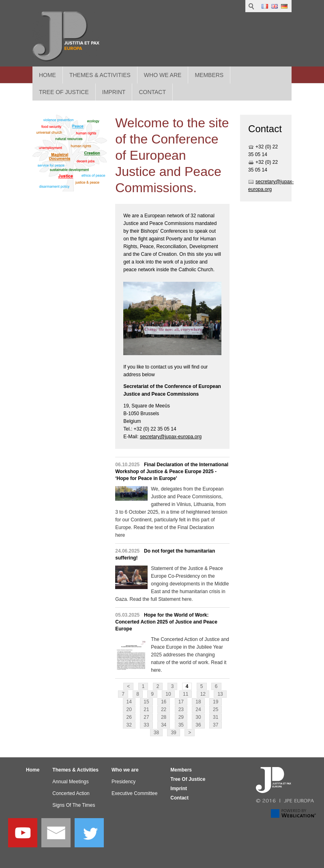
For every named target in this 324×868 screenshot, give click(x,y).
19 (216, 702)
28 (164, 717)
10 (168, 694)
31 (216, 717)
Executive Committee (134, 793)
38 (156, 733)
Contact (179, 798)
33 (146, 725)
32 (129, 725)
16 (164, 702)
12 (203, 694)
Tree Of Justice (188, 779)
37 (216, 725)
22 (164, 709)
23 (181, 709)
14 (129, 702)
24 (198, 709)
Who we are (163, 75)
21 (146, 709)
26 (129, 717)
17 (181, 702)
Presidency (123, 782)
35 (181, 725)
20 (129, 709)
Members (209, 75)
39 (173, 733)
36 (198, 725)
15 (146, 702)
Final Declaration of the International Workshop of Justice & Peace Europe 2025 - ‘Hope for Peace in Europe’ (172, 472)
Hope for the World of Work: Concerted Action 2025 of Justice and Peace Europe (166, 622)
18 (198, 702)
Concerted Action (71, 793)
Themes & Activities (100, 75)
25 (216, 709)
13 (220, 694)
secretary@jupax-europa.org (171, 437)
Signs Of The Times (74, 805)
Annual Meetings (70, 782)
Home (47, 75)
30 (198, 717)
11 (186, 694)
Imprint (179, 789)
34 (164, 725)
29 (181, 717)
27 (146, 717)
